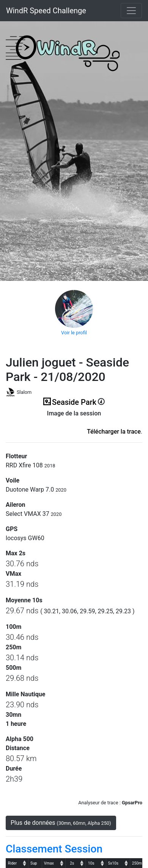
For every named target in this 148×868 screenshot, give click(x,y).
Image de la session (74, 413)
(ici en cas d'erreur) (74, 423)
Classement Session (54, 849)
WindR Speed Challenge (46, 11)
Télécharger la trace (114, 432)
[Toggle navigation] (131, 11)
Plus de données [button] (61, 823)
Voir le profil (74, 333)
